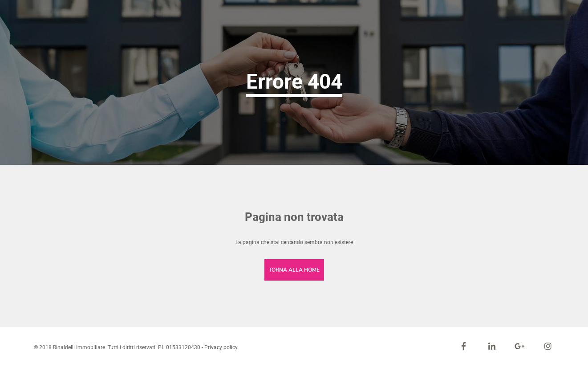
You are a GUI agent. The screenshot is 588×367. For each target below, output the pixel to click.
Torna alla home (294, 270)
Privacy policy (221, 347)
